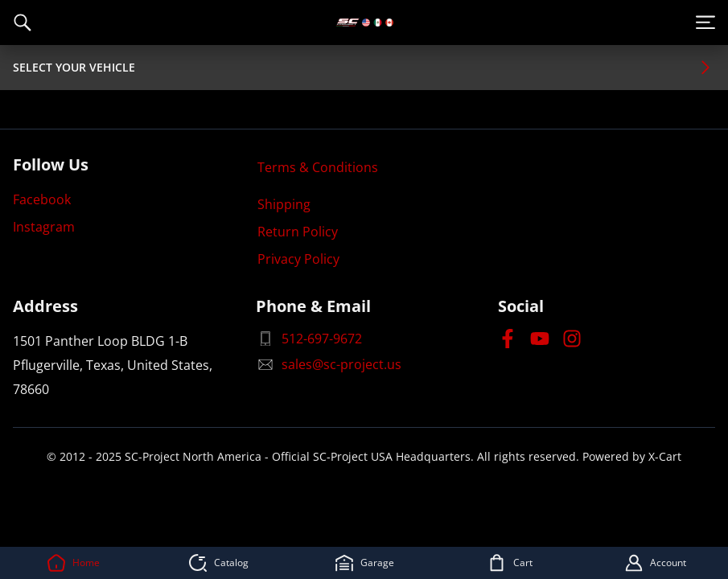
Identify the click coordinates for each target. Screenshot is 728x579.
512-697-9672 (309, 339)
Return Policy (298, 232)
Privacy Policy (298, 259)
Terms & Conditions (318, 167)
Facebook (42, 199)
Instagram (44, 227)
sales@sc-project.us (329, 364)
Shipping (284, 204)
